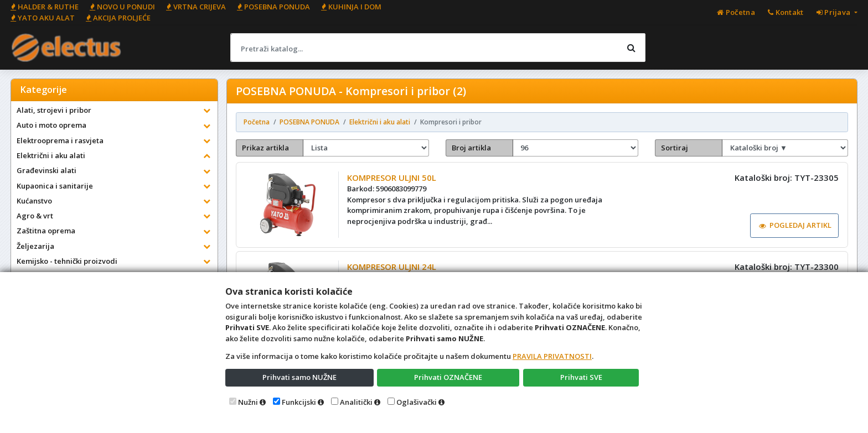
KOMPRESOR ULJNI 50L (392, 178)
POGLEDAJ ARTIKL (795, 225)
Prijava (835, 12)
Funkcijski (299, 402)
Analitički (356, 402)
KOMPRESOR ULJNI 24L (392, 267)
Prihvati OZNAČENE (448, 377)
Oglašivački (417, 402)
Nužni (248, 402)
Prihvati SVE (581, 377)
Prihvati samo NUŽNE (299, 377)
